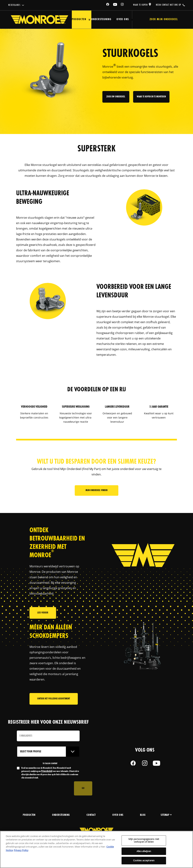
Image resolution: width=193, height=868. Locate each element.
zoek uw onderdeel (116, 97)
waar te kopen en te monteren (151, 97)
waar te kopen (140, 5)
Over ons (123, 19)
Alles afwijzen (144, 851)
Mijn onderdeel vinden (96, 490)
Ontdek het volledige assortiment (54, 699)
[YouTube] (115, 5)
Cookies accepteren (144, 860)
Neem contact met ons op (168, 5)
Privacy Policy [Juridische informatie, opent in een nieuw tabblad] (21, 850)
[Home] (40, 20)
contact (91, 815)
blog (143, 815)
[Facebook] (108, 5)
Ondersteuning (101, 19)
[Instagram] (122, 5)
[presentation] (44, 788)
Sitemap (166, 815)
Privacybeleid (47, 771)
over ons (118, 815)
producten (29, 815)
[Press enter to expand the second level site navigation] (89, 20)
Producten (79, 19)
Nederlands (14, 5)
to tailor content (50, 764)
